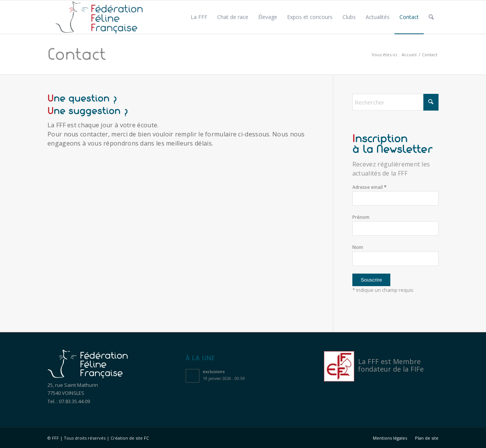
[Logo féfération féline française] (99, 17)
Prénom (361, 217)
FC (146, 438)
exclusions (214, 371)
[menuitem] (199, 17)
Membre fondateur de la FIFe (391, 365)
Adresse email (369, 187)
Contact (77, 54)
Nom (358, 247)
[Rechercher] (431, 17)
